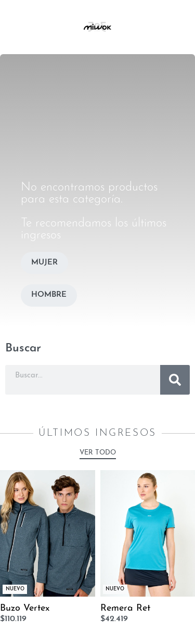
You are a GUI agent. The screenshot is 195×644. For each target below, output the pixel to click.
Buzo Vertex (25, 608)
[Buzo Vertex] (48, 533)
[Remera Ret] (148, 533)
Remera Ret (125, 608)
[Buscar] (175, 380)
